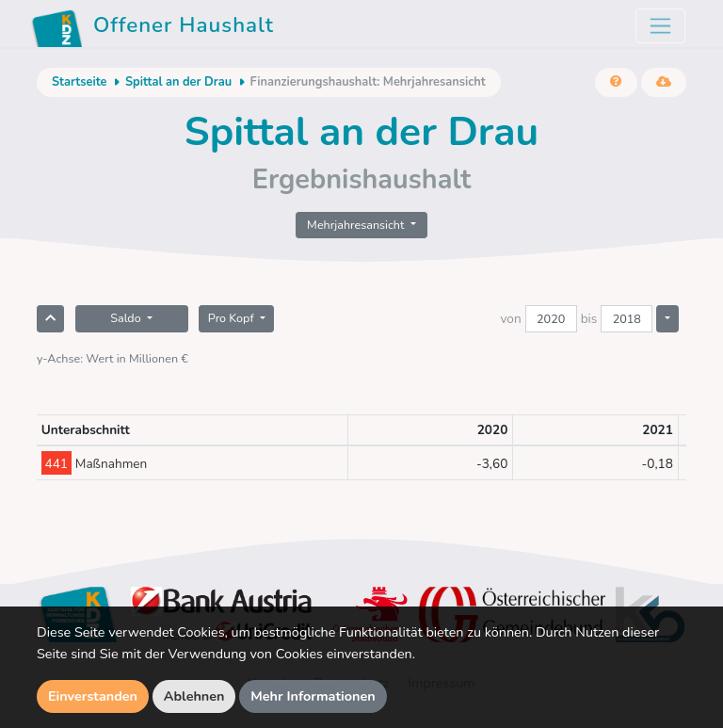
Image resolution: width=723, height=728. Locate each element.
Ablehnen (194, 696)
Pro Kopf (233, 318)
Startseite (79, 82)
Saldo (127, 318)
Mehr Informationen (313, 696)
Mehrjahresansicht (357, 225)
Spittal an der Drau (178, 82)
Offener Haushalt (153, 28)
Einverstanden (93, 696)
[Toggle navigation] (660, 26)
